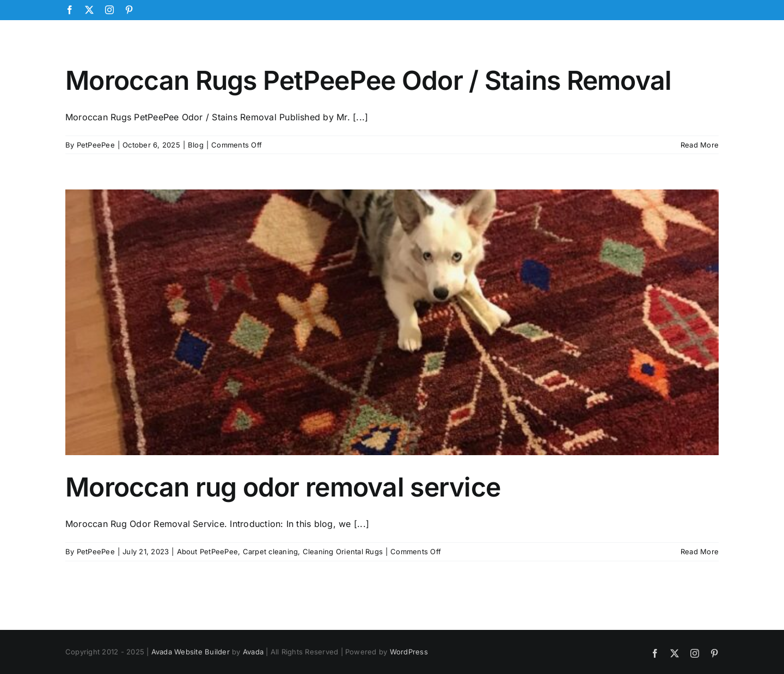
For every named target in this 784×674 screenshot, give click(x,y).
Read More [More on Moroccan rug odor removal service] (700, 552)
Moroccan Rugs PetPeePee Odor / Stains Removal (369, 80)
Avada (253, 652)
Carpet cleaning (271, 552)
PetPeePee (96, 145)
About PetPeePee (208, 552)
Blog (196, 145)
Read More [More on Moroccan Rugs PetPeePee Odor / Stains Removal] (700, 145)
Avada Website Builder (191, 652)
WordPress (409, 652)
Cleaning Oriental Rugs (343, 552)
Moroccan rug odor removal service (283, 487)
